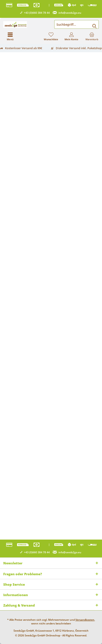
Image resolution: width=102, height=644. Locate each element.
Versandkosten (85, 620)
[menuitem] (92, 36)
